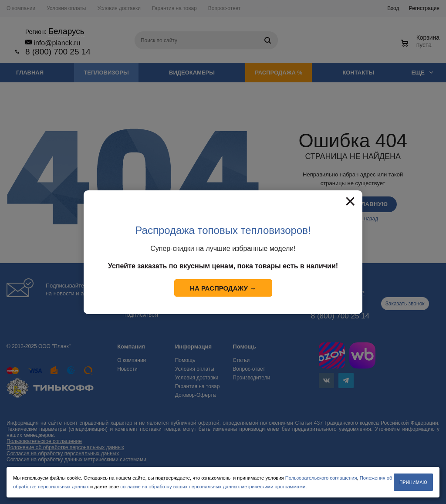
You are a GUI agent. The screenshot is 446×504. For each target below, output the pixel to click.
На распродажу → (223, 288)
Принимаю (413, 482)
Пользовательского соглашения (321, 478)
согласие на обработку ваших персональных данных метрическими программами (213, 487)
